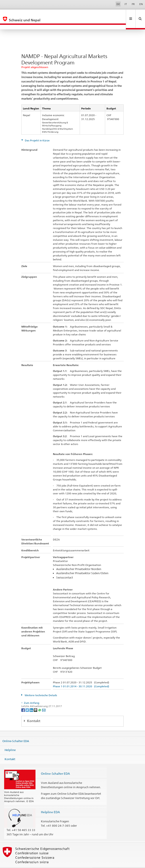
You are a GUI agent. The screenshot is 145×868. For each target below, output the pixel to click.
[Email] (44, 700)
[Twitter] (28, 700)
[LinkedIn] (32, 700)
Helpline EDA (50, 803)
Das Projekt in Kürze (37, 131)
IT (126, 4)
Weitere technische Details (40, 686)
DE (118, 4)
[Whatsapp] (40, 700)
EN (141, 4)
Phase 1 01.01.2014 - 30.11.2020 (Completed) (81, 677)
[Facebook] (23, 700)
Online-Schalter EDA (16, 731)
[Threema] (36, 700)
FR (133, 4)
